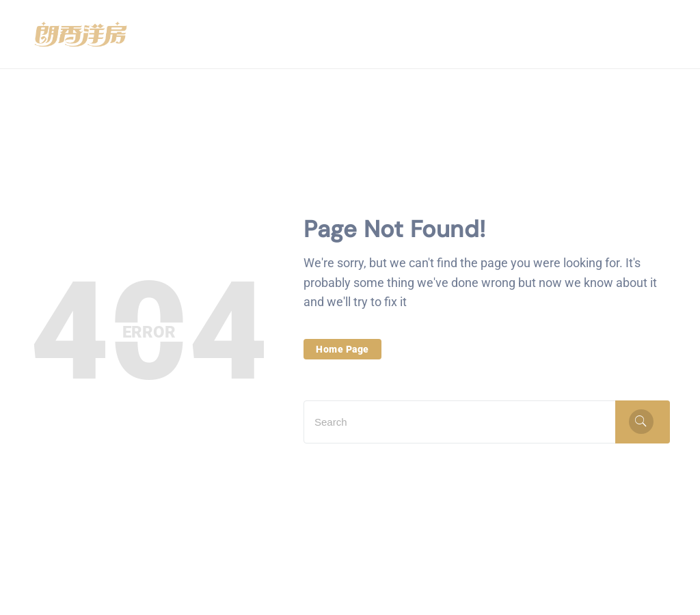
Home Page (342, 349)
